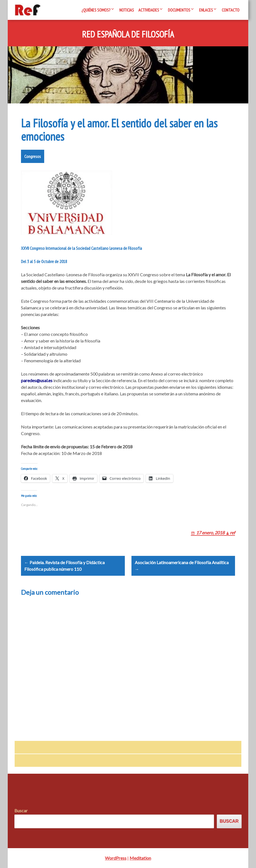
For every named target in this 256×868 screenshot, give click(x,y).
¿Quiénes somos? (96, 10)
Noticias (127, 10)
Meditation (140, 858)
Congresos (33, 156)
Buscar (21, 811)
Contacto (231, 10)
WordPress (116, 858)
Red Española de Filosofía (128, 34)
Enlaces (206, 10)
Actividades (149, 10)
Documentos (179, 10)
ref (232, 533)
